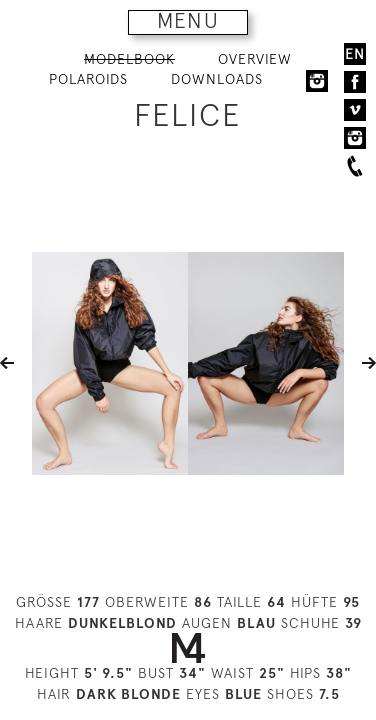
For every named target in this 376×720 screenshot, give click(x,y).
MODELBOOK (129, 59)
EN (355, 54)
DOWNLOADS (217, 79)
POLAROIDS (88, 79)
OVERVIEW (255, 59)
